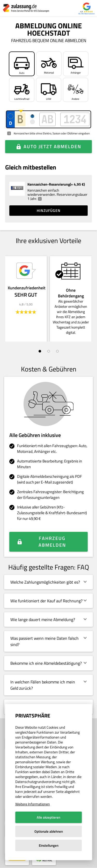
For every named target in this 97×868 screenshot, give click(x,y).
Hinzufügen (49, 210)
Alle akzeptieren (48, 817)
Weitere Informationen (33, 804)
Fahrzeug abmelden (52, 542)
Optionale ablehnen (49, 831)
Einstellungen (49, 845)
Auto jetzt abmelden (52, 146)
